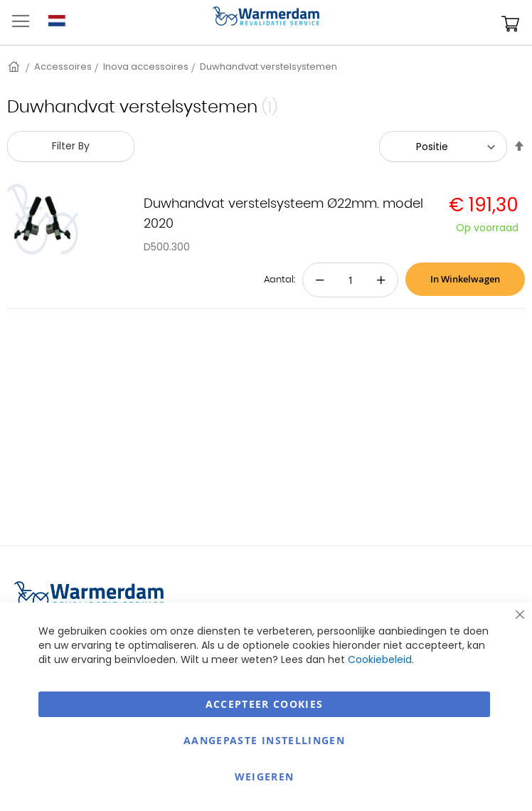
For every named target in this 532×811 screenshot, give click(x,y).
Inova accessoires (146, 67)
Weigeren (265, 776)
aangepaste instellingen (264, 740)
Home (15, 67)
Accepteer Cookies (265, 704)
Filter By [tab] (71, 146)
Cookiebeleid (380, 659)
